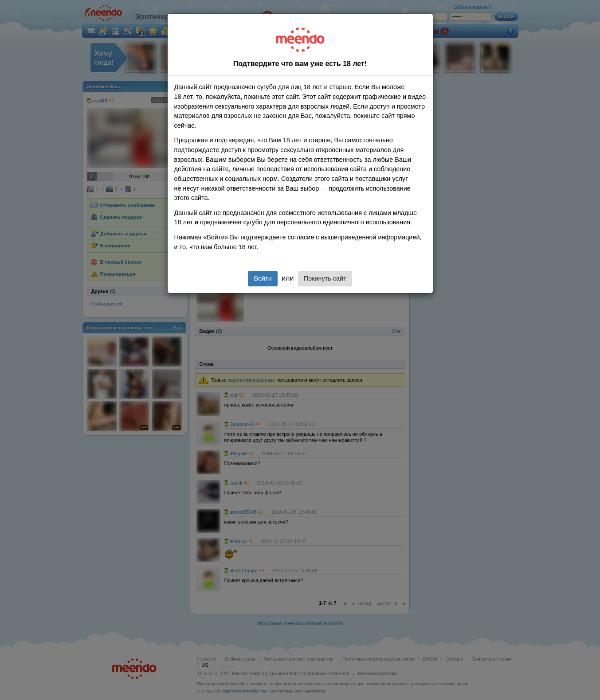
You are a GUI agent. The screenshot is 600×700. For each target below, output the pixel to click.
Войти (263, 278)
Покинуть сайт (325, 278)
